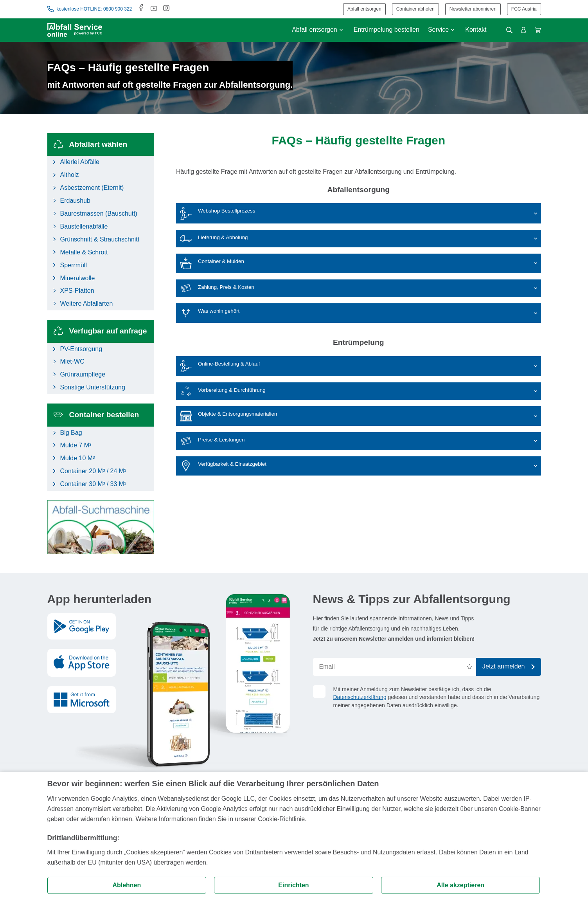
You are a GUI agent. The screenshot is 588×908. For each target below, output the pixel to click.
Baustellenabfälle (84, 226)
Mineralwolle (78, 278)
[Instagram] (166, 9)
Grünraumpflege (83, 374)
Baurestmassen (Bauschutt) (99, 213)
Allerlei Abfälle (80, 162)
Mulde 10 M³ (78, 458)
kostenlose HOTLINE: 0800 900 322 (90, 9)
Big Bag (71, 433)
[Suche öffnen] (509, 30)
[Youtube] (154, 9)
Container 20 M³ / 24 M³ (93, 471)
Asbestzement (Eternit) (92, 188)
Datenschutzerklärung (360, 697)
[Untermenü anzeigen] (341, 30)
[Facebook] (141, 9)
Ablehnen (127, 885)
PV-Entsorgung (81, 349)
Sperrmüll (74, 265)
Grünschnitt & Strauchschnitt (100, 239)
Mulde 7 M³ (76, 445)
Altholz (70, 175)
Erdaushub (75, 201)
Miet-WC (72, 361)
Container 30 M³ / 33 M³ (93, 484)
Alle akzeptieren (460, 885)
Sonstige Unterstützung (93, 387)
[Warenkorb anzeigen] (538, 30)
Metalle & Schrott (84, 252)
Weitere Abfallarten (87, 304)
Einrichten (293, 885)
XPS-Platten (77, 291)
